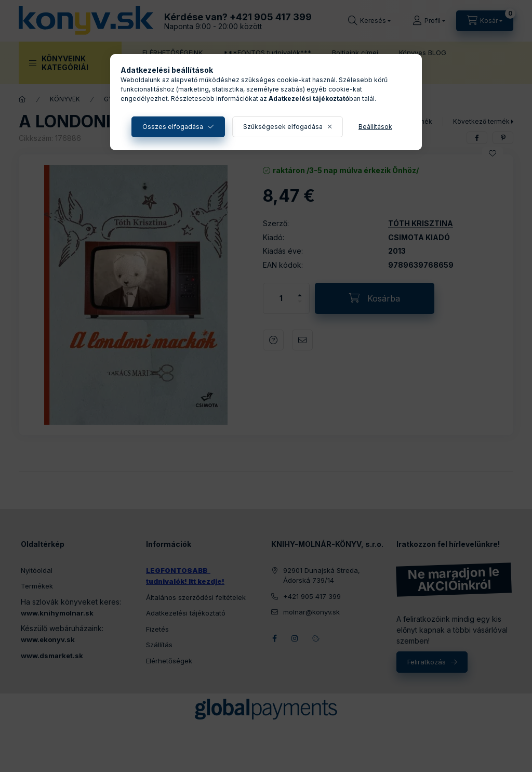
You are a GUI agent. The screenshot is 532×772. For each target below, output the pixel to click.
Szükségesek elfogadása (283, 127)
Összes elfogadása (173, 127)
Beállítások (375, 127)
